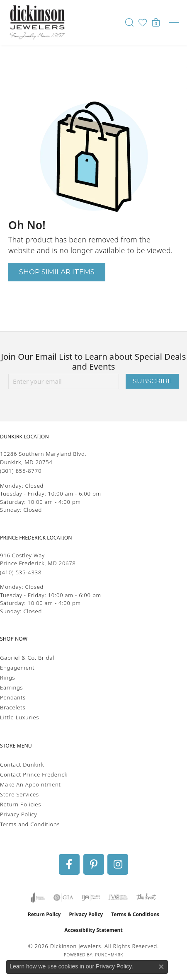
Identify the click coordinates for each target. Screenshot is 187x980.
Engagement (17, 668)
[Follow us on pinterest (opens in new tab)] (94, 864)
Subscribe (152, 381)
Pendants (13, 697)
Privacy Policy (18, 814)
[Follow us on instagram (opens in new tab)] (118, 864)
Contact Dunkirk (22, 765)
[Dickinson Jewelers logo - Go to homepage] (37, 22)
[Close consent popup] (161, 967)
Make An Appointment (30, 784)
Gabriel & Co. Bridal (27, 658)
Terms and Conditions (30, 824)
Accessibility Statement (93, 930)
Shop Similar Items (57, 272)
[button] (129, 22)
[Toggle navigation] (174, 23)
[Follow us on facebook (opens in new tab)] (69, 864)
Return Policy (44, 914)
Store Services (19, 794)
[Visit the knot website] (146, 898)
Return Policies (21, 804)
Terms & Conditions (135, 914)
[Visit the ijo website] (91, 898)
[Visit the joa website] (38, 898)
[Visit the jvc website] (118, 898)
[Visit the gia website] (63, 898)
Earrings (11, 687)
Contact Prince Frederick (34, 774)
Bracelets (13, 707)
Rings (7, 678)
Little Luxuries (19, 717)
